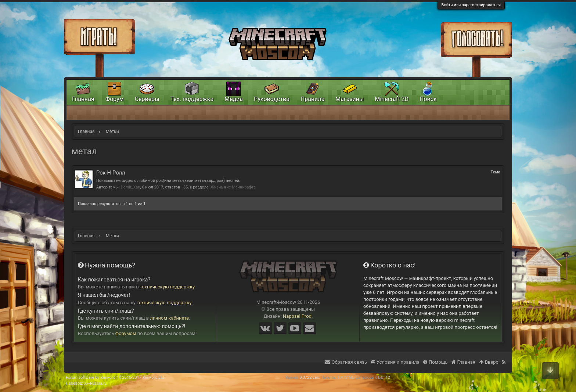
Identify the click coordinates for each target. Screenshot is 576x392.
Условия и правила (395, 362)
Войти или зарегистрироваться (471, 5)
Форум (115, 99)
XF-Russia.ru (96, 383)
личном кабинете (170, 318)
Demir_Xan (130, 187)
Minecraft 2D (392, 99)
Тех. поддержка (192, 99)
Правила (312, 99)
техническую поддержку (167, 287)
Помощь (435, 362)
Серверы (147, 99)
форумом (126, 333)
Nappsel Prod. (298, 316)
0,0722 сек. (310, 377)
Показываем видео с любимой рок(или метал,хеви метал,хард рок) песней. (168, 181)
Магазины (350, 99)
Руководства (272, 99)
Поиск (428, 99)
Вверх (489, 362)
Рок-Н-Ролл (111, 173)
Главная (83, 99)
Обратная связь (346, 362)
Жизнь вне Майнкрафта (233, 187)
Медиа (234, 99)
